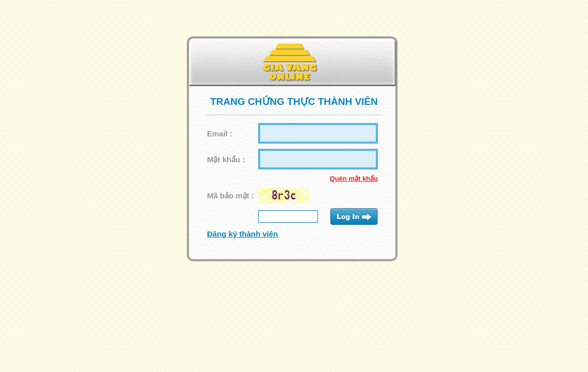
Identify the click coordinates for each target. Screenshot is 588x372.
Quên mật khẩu (354, 179)
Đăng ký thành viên (243, 234)
